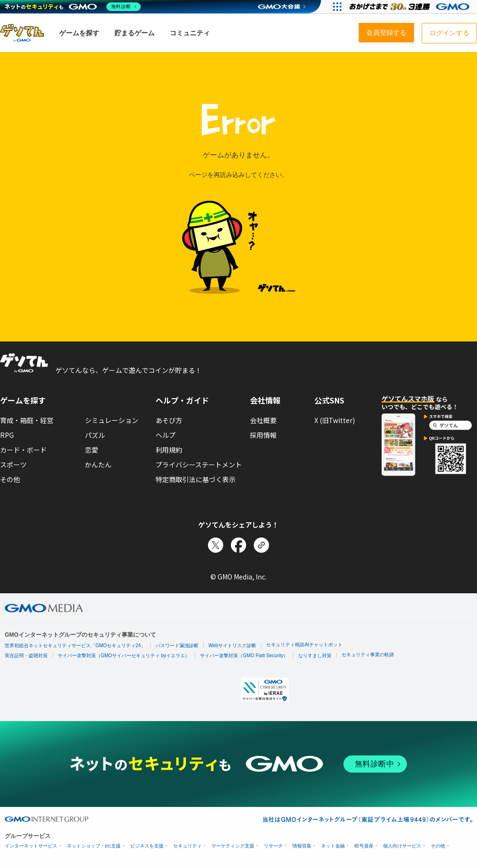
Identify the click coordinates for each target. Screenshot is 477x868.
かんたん (98, 465)
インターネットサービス (31, 846)
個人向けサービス (402, 846)
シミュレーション (112, 420)
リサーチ (273, 846)
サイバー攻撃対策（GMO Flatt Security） (244, 656)
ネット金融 (333, 846)
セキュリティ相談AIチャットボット (304, 645)
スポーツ (13, 465)
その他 (10, 479)
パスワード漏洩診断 (177, 646)
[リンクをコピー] (261, 545)
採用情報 (263, 435)
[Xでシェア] (216, 545)
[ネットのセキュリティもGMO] (73, 7)
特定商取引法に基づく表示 (196, 479)
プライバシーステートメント (199, 465)
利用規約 (169, 450)
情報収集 (302, 846)
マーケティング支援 (233, 846)
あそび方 (169, 420)
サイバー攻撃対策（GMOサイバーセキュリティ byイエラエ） (124, 656)
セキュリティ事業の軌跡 (368, 655)
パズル (95, 435)
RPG (7, 435)
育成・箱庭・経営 (27, 420)
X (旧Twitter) (335, 420)
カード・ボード (23, 450)
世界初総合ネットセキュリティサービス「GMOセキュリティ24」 (75, 646)
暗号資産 (364, 846)
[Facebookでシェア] (238, 545)
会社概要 (263, 420)
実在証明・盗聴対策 (26, 656)
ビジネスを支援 (147, 846)
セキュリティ (187, 846)
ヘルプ (166, 435)
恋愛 (92, 450)
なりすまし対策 (315, 656)
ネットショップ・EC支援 (94, 846)
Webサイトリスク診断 (232, 646)
